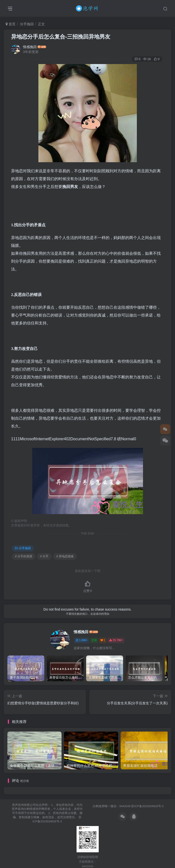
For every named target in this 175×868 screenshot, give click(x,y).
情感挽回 (30, 47)
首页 (11, 24)
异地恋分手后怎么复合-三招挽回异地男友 (61, 37)
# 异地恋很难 (65, 556)
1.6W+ (82, 640)
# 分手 (44, 556)
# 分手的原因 (24, 556)
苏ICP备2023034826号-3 (147, 806)
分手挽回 (27, 24)
